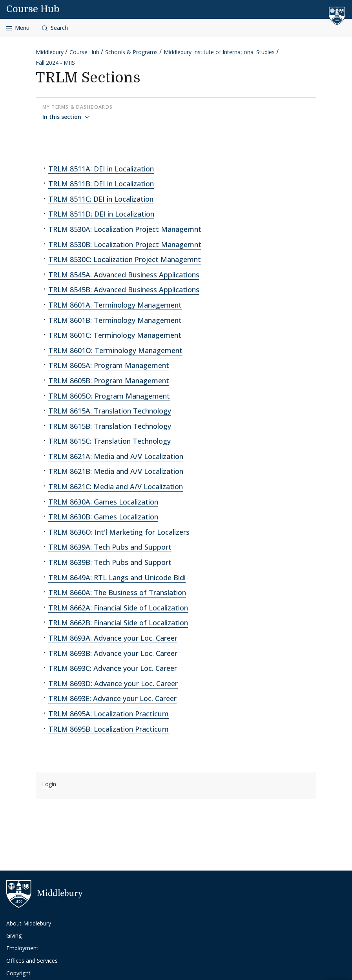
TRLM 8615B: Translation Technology (110, 426)
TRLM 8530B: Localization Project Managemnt (125, 244)
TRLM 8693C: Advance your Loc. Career (113, 668)
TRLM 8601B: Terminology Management (115, 320)
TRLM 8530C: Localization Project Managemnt (125, 259)
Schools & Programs (131, 52)
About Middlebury (29, 923)
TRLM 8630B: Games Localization (103, 517)
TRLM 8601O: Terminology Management (115, 350)
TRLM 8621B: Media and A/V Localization (116, 471)
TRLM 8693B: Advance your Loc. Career (113, 653)
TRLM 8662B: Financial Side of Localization (118, 623)
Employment (22, 948)
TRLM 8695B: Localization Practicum (109, 729)
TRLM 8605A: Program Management (109, 365)
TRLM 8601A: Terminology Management (115, 305)
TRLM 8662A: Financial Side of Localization (118, 608)
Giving (14, 935)
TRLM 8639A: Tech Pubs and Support (110, 547)
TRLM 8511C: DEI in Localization (101, 199)
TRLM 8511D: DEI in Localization (101, 214)
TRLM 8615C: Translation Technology (109, 441)
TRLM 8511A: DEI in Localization (101, 169)
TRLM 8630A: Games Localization (103, 502)
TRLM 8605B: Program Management (109, 381)
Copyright (18, 973)
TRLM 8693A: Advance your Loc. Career (113, 638)
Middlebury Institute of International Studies (219, 52)
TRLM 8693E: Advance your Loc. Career (112, 698)
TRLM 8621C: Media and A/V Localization (116, 486)
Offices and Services (32, 961)
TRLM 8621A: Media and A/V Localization (116, 456)
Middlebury (50, 52)
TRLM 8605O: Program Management (109, 396)
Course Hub (33, 9)
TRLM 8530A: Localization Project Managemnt (125, 229)
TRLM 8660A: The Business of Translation (117, 592)
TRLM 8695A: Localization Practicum (109, 714)
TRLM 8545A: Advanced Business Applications (124, 275)
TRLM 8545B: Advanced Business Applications (124, 290)
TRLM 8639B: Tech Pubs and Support (110, 562)
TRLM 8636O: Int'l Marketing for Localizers (119, 532)
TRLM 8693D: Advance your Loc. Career (113, 683)
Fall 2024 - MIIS (55, 63)
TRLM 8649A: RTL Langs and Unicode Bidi (117, 577)
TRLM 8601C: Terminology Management (115, 335)
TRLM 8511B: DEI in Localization (101, 184)
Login (49, 784)
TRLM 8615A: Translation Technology (110, 411)
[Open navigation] (18, 28)
